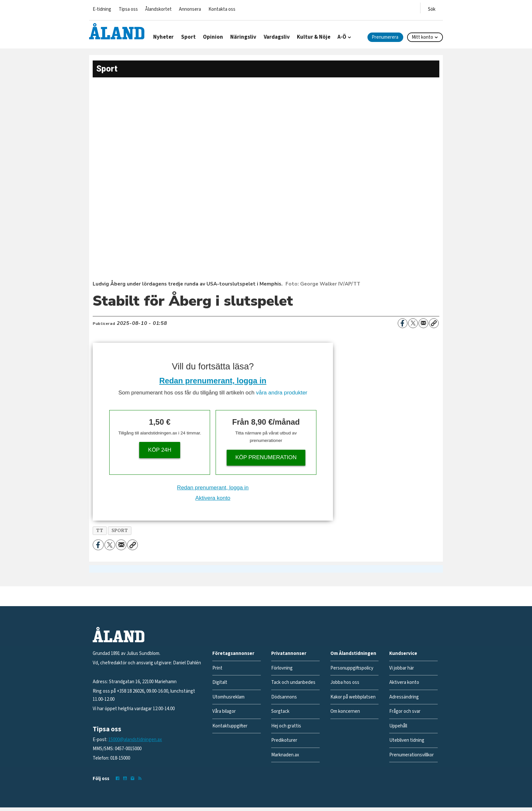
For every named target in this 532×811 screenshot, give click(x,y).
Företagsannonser (233, 653)
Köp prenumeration (266, 457)
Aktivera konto (213, 498)
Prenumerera (385, 37)
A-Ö (342, 37)
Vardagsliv (277, 37)
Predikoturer (284, 740)
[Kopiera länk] (434, 323)
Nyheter (163, 37)
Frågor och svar (405, 711)
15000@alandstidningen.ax (135, 740)
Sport (188, 37)
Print (217, 668)
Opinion (213, 37)
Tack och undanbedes (293, 682)
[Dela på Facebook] (403, 323)
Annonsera (190, 9)
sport (120, 531)
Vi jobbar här (402, 668)
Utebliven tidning (407, 740)
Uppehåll (398, 726)
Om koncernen (345, 711)
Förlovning (282, 668)
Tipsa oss (128, 9)
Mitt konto (422, 37)
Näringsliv (243, 37)
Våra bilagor (224, 711)
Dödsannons (284, 697)
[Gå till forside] (117, 31)
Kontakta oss (222, 9)
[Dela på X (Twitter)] (413, 323)
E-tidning (102, 9)
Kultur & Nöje (314, 37)
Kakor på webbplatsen (353, 697)
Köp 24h (160, 450)
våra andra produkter (282, 393)
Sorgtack (280, 711)
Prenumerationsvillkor (412, 755)
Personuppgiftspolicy (352, 668)
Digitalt (220, 682)
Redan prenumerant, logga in (213, 381)
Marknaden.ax (285, 755)
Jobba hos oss (345, 682)
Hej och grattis (286, 726)
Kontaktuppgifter (230, 726)
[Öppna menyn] (432, 8)
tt (100, 531)
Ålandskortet (158, 9)
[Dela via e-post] (423, 323)
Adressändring (404, 697)
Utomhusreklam (228, 697)
